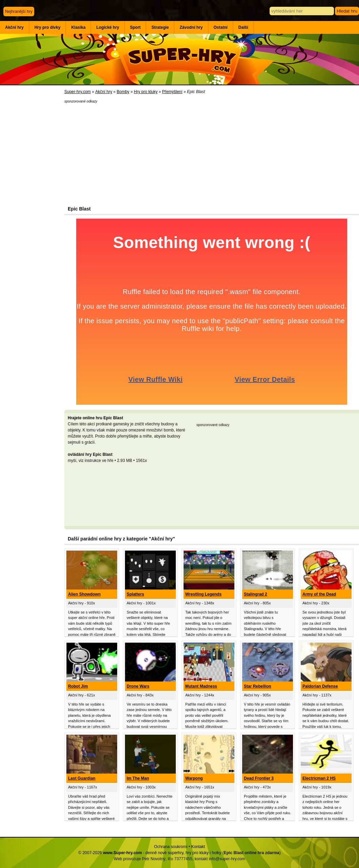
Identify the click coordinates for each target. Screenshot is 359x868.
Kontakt (198, 847)
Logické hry (108, 27)
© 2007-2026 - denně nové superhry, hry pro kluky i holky (150, 853)
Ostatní (221, 27)
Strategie (160, 27)
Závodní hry (191, 27)
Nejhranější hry (19, 12)
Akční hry (14, 27)
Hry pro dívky (48, 27)
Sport (135, 27)
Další (243, 27)
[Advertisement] (32, 196)
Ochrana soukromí (171, 847)
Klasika (78, 27)
